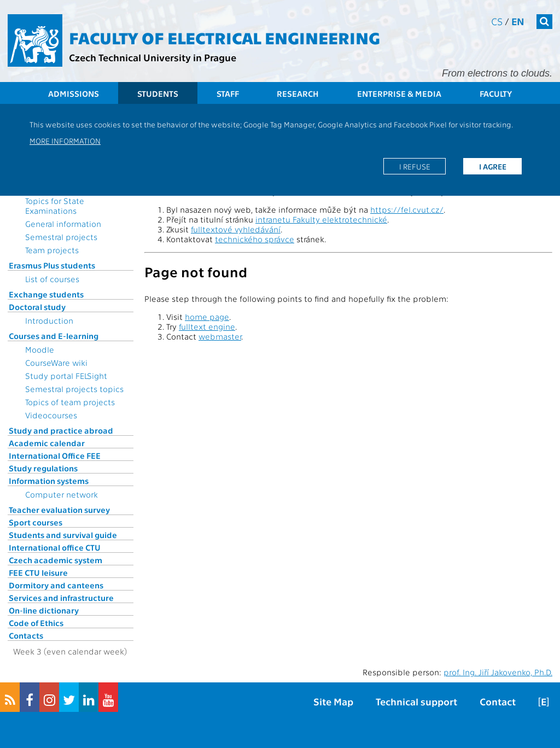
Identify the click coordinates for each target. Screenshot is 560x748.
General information (63, 224)
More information (65, 141)
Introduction (49, 320)
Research (298, 93)
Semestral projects (61, 237)
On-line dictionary (44, 610)
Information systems (49, 481)
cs (497, 21)
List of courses (52, 279)
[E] (544, 701)
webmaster (220, 336)
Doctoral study (37, 307)
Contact (498, 701)
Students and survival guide (63, 535)
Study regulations (43, 468)
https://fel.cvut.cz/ (407, 209)
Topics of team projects (70, 402)
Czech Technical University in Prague (153, 57)
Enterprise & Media (399, 93)
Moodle (40, 349)
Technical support (416, 701)
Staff (228, 93)
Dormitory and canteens (56, 585)
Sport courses (36, 522)
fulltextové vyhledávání (236, 229)
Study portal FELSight (66, 376)
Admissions (74, 93)
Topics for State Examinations (55, 206)
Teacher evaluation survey (59, 510)
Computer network (62, 494)
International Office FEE (55, 455)
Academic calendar (47, 443)
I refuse (415, 166)
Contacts (26, 635)
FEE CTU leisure (38, 572)
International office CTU (55, 547)
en (518, 21)
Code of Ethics (36, 623)
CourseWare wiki (56, 363)
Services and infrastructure (61, 598)
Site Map (333, 701)
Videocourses (51, 415)
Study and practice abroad (61, 430)
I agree (493, 166)
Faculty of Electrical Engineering (224, 37)
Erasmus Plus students (52, 265)
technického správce (255, 239)
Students (158, 93)
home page (207, 317)
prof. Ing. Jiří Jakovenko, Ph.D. (498, 672)
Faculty (496, 93)
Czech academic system (56, 560)
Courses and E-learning (54, 336)
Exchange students (46, 294)
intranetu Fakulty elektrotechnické (321, 219)
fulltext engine (207, 326)
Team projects (52, 250)
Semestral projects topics (74, 389)
